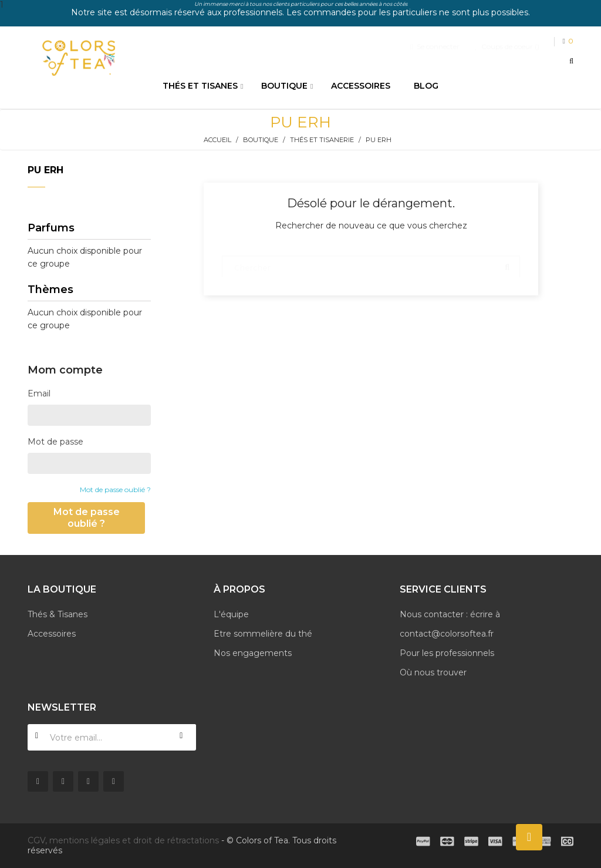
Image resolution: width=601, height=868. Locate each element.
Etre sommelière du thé (263, 634)
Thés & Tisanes (58, 614)
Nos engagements (253, 653)
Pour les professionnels (447, 653)
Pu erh (45, 170)
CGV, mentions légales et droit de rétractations (123, 840)
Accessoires (52, 634)
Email (39, 393)
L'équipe (231, 614)
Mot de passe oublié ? (115, 489)
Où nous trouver (433, 672)
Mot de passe (55, 442)
